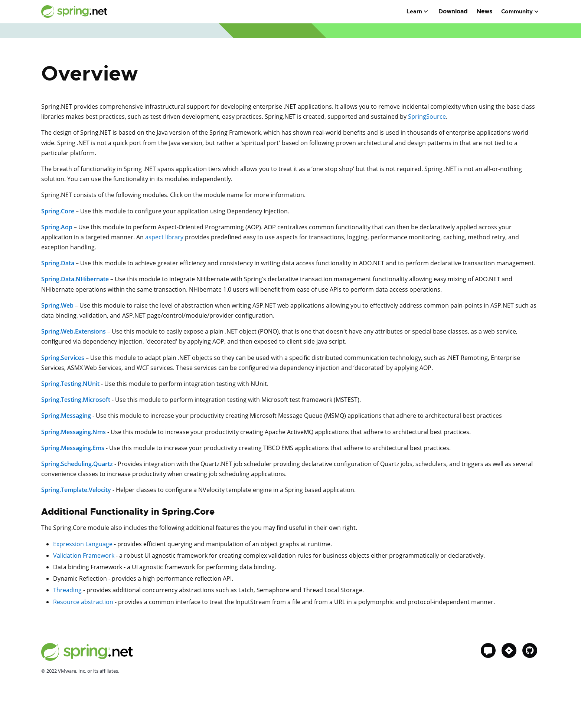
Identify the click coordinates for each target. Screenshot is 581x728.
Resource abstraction (83, 602)
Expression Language (83, 544)
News (484, 11)
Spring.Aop (57, 227)
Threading (67, 590)
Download (453, 11)
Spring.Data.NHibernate (75, 279)
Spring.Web (57, 305)
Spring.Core (58, 211)
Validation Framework (84, 555)
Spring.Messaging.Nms (74, 432)
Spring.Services (63, 358)
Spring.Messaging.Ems (73, 448)
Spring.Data (58, 263)
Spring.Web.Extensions (74, 331)
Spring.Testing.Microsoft (76, 400)
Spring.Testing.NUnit (70, 384)
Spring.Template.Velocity (76, 490)
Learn (414, 12)
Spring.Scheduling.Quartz (77, 464)
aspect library (164, 237)
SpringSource (427, 117)
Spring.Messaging (66, 416)
